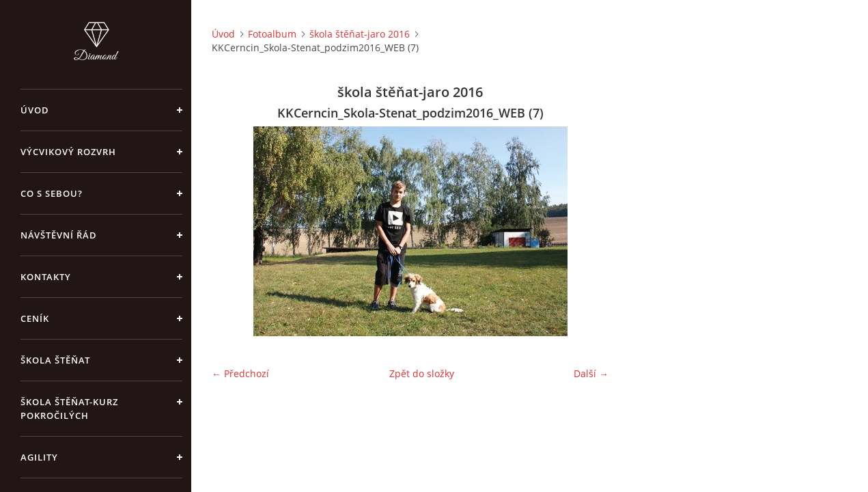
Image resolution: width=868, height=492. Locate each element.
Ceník (35, 318)
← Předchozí (240, 373)
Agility (39, 457)
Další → (591, 373)
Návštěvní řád (59, 235)
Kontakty (46, 277)
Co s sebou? (52, 193)
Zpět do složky (422, 373)
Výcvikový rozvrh (68, 152)
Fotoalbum (272, 34)
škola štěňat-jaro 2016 (360, 34)
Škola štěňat (55, 360)
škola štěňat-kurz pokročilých (69, 409)
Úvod (35, 110)
